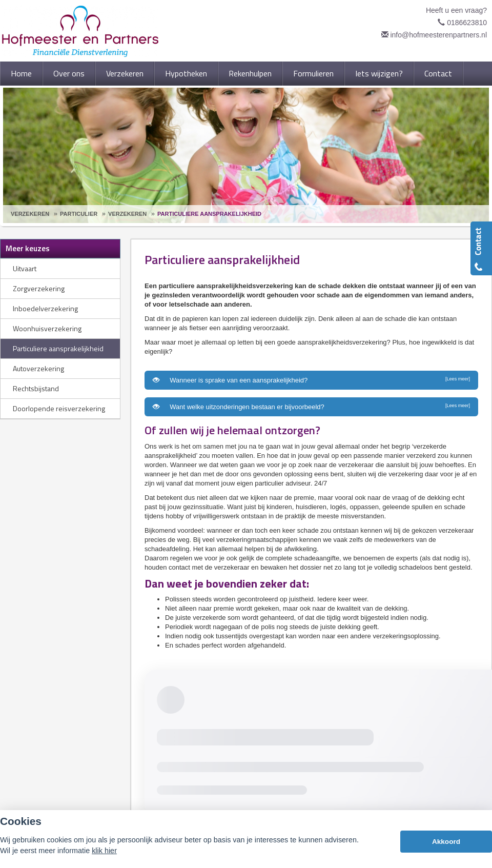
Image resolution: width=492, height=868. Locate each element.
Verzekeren (30, 214)
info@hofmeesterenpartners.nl (438, 35)
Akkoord (446, 842)
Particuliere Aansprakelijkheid (209, 214)
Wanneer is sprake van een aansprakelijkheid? (311, 380)
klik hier (104, 851)
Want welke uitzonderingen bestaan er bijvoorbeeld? (311, 407)
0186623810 (467, 23)
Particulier (79, 214)
